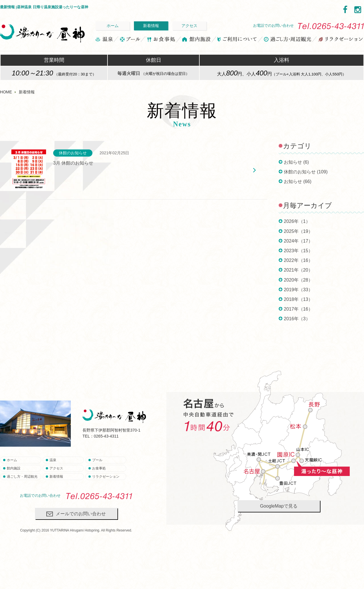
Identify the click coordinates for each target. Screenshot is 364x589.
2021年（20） (298, 270)
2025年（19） (298, 231)
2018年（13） (298, 299)
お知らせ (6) (296, 162)
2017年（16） (298, 309)
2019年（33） (298, 290)
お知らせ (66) (298, 181)
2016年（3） (297, 319)
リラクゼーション (340, 40)
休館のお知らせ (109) (306, 172)
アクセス (189, 26)
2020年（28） (298, 280)
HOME (6, 92)
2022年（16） (298, 260)
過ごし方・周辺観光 (288, 40)
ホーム (113, 26)
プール (130, 40)
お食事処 (161, 40)
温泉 (105, 40)
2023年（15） (298, 251)
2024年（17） (298, 241)
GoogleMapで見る (279, 506)
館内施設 (197, 40)
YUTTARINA (60, 530)
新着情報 (151, 26)
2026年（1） (297, 221)
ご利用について (237, 40)
